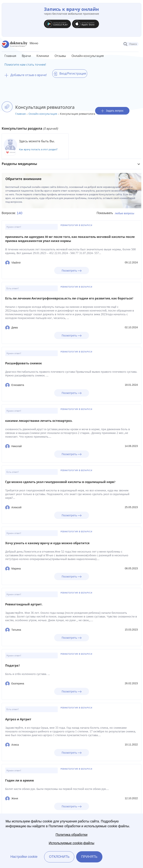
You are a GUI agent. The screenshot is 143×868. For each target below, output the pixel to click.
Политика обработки (71, 835)
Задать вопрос (112, 111)
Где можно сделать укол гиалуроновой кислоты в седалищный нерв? (60, 482)
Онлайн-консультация (88, 56)
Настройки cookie (24, 857)
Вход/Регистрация (70, 73)
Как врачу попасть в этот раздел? (38, 149)
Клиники (43, 56)
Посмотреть (72, 271)
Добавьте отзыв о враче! (26, 75)
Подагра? (13, 666)
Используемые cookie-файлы (72, 843)
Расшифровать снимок (24, 363)
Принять (89, 857)
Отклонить (59, 857)
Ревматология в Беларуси (76, 225)
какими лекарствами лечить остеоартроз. (39, 421)
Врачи (26, 56)
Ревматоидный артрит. (24, 604)
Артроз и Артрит (18, 719)
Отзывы (60, 56)
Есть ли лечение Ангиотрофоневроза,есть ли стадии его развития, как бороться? (69, 298)
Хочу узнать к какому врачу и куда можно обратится (47, 543)
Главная (10, 56)
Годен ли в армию (20, 780)
